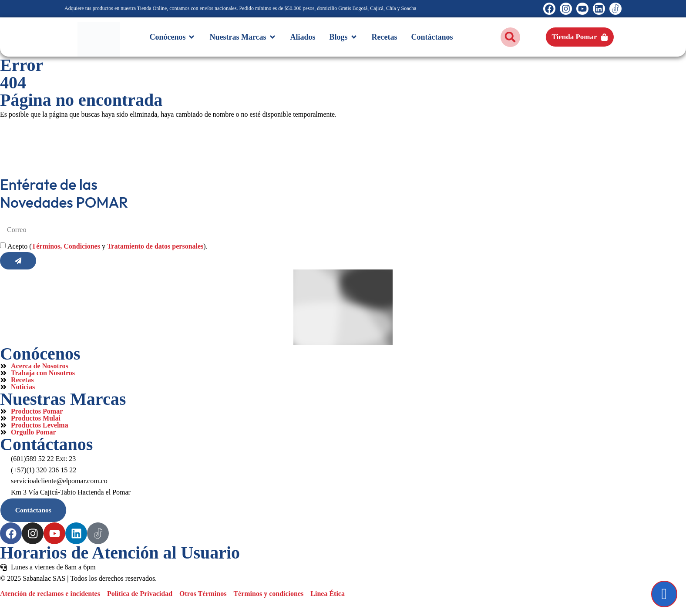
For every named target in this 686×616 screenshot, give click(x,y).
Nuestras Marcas (63, 400)
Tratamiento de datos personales (155, 247)
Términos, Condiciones (66, 247)
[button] (510, 37)
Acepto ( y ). (108, 247)
